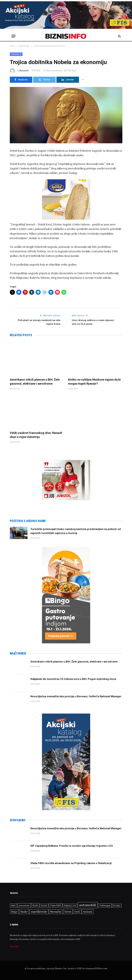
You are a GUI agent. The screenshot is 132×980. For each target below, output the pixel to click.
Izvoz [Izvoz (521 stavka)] (68, 911)
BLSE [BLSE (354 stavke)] (35, 905)
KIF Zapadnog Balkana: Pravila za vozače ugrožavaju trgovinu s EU (72, 846)
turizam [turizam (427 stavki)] (88, 912)
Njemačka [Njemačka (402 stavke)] (56, 912)
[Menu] (14, 36)
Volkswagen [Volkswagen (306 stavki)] (105, 906)
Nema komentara (53, 71)
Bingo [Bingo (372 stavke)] (14, 912)
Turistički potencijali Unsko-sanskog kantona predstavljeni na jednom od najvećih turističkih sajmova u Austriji (76, 531)
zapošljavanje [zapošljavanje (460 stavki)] (39, 912)
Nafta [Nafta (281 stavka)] (14, 906)
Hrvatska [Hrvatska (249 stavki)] (117, 906)
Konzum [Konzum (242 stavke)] (44, 906)
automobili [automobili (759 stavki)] (88, 905)
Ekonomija (16, 54)
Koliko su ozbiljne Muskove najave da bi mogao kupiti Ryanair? (94, 381)
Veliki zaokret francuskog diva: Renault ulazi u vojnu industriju (36, 435)
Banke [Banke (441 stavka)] (24, 912)
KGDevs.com (101, 968)
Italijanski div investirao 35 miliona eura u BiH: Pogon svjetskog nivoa (73, 679)
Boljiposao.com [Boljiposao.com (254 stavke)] (70, 906)
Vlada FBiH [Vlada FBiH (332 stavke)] (56, 905)
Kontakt (14, 946)
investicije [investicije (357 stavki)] (24, 905)
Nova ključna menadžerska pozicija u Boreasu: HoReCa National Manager (76, 696)
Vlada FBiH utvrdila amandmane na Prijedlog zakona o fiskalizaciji (71, 863)
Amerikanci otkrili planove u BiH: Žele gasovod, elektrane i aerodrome (35, 381)
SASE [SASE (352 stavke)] (77, 912)
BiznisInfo (24, 71)
